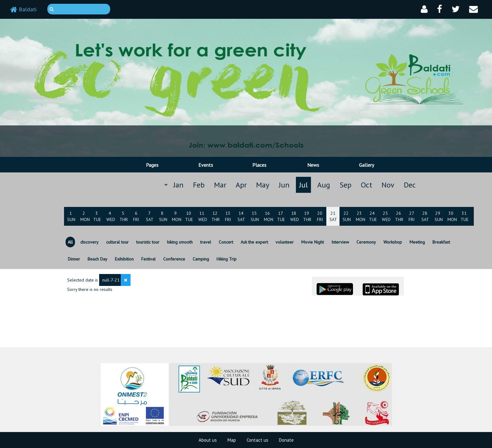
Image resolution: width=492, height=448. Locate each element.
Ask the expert (254, 242)
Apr (241, 185)
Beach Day (97, 259)
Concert (226, 242)
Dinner (74, 259)
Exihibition (124, 259)
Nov (388, 185)
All (70, 242)
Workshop (393, 242)
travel (206, 242)
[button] (424, 9)
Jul (303, 185)
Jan (178, 185)
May (263, 185)
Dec (410, 185)
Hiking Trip (227, 259)
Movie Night (313, 242)
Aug (324, 185)
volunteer (285, 242)
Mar (220, 185)
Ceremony (366, 242)
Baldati (23, 9)
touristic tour (148, 242)
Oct (366, 185)
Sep (345, 185)
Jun (284, 185)
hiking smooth (180, 242)
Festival (148, 259)
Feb (199, 185)
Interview (340, 242)
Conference (174, 259)
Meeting (417, 242)
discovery (89, 242)
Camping (201, 259)
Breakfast (441, 242)
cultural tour (117, 242)
